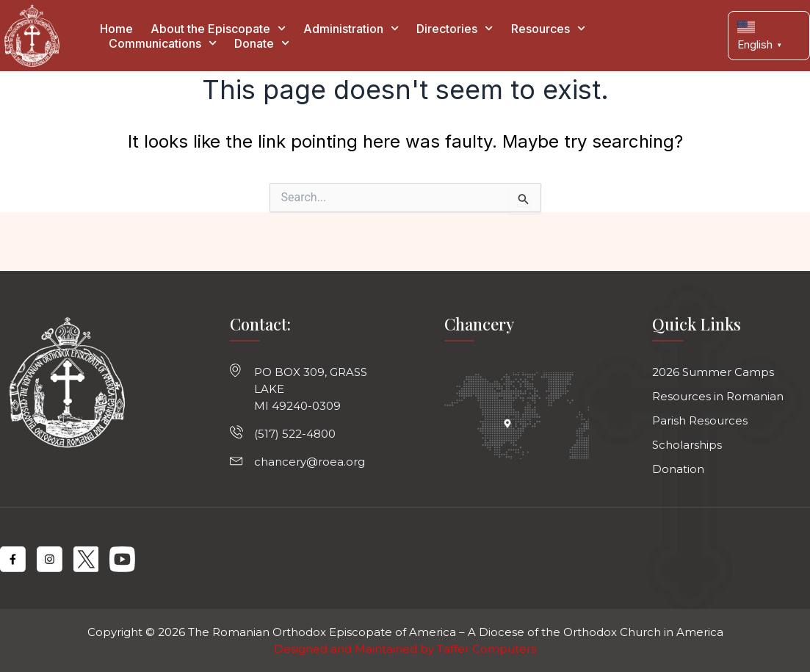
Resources (548, 29)
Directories (455, 29)
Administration (351, 29)
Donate (262, 43)
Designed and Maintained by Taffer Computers (405, 649)
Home (116, 29)
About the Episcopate (218, 29)
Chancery (479, 324)
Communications (163, 43)
